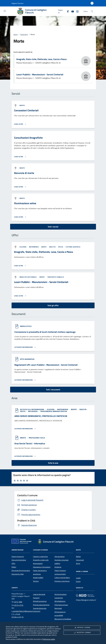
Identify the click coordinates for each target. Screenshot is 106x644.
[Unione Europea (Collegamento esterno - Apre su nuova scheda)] (22, 542)
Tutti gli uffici (53, 305)
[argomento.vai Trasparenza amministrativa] (54, 411)
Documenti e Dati (18, 574)
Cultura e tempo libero (62, 578)
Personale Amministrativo (21, 571)
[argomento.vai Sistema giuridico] (73, 247)
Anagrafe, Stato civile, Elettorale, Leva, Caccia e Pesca (41, 59)
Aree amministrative (19, 560)
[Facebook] (67, 11)
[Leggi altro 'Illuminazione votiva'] (20, 217)
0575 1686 (18, 602)
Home (16, 34)
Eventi (78, 581)
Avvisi (78, 563)
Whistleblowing (60, 601)
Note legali (58, 608)
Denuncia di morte (24, 173)
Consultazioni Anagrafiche (28, 138)
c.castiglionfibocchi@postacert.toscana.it (26, 611)
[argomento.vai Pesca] (61, 247)
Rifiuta (82, 628)
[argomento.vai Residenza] (33, 411)
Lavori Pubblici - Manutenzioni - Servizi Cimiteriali (40, 75)
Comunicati (80, 560)
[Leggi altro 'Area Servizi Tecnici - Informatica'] (25, 456)
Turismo (36, 581)
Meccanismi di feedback (63, 619)
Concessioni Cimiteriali (26, 110)
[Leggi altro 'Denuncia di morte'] (20, 187)
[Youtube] (72, 11)
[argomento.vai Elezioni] (23, 247)
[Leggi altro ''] (20, 266)
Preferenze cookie (49, 639)
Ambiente (58, 567)
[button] (17, 3)
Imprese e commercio (62, 581)
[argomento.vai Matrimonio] (34, 247)
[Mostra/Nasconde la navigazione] (5, 11)
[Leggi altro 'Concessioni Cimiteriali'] (20, 124)
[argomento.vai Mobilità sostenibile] (28, 277)
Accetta (82, 633)
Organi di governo (18, 557)
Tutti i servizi (53, 227)
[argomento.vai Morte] (22, 105)
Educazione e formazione (42, 567)
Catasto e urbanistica (40, 557)
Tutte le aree (53, 463)
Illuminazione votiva (25, 203)
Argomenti (24, 34)
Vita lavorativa (59, 557)
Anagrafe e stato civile (41, 560)
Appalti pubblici (38, 578)
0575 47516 (19, 605)
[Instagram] (76, 11)
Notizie (78, 557)
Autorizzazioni (38, 563)
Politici (14, 567)
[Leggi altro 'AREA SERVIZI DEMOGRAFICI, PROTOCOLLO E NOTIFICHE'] (25, 429)
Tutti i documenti (53, 390)
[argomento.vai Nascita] (53, 247)
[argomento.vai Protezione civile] (37, 438)
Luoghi (78, 578)
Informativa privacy (61, 605)
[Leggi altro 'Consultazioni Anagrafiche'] (20, 157)
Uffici (13, 563)
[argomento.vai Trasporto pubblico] (56, 277)
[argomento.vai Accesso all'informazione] (32, 409)
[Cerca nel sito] (92, 11)
